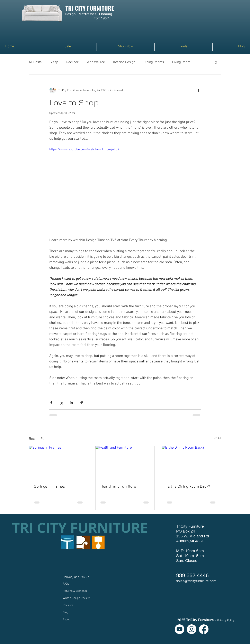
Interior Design (124, 62)
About (66, 620)
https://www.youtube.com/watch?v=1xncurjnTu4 (84, 149)
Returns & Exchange (75, 591)
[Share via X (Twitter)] (61, 403)
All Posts (35, 62)
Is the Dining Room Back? (188, 486)
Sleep (54, 62)
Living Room (181, 62)
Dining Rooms (154, 62)
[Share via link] (81, 403)
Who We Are (96, 62)
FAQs (66, 584)
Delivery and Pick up (76, 577)
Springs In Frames (49, 486)
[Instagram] (192, 629)
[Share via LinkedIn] (71, 403)
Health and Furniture (118, 486)
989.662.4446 (192, 575)
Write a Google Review (76, 598)
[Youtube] (180, 629)
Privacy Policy (226, 621)
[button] (126, 47)
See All (217, 438)
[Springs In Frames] (59, 462)
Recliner (72, 62)
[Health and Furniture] (125, 462)
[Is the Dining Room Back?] (191, 462)
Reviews (68, 605)
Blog (65, 612)
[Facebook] (204, 629)
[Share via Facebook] (51, 403)
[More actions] (198, 90)
